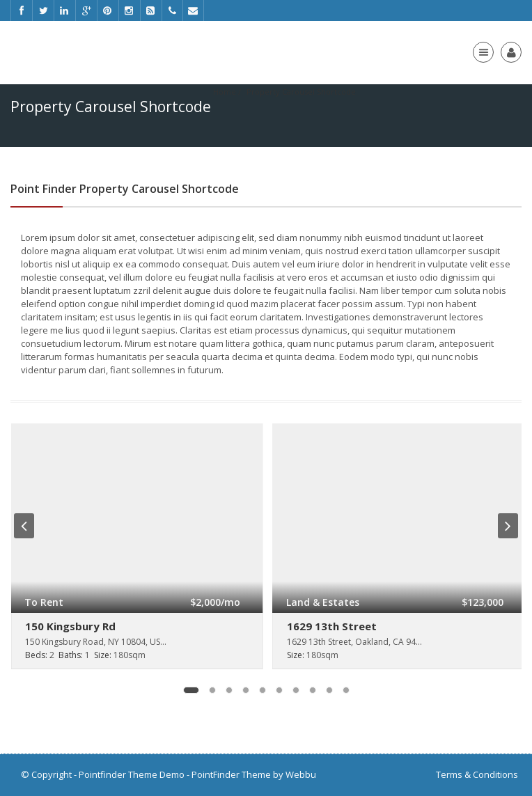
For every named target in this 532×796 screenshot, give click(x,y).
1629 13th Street (332, 626)
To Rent (44, 602)
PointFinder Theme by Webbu (254, 774)
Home (225, 92)
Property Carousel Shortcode (301, 92)
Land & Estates (323, 602)
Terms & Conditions (477, 774)
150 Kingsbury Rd (70, 626)
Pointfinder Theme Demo (132, 774)
